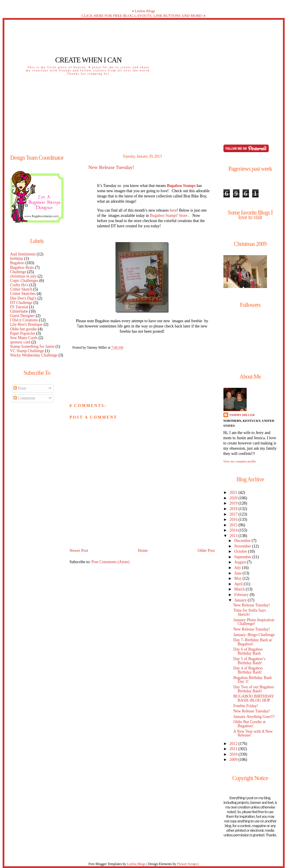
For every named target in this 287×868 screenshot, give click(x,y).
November (243, 546)
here (173, 210)
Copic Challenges (24, 281)
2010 (234, 754)
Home (143, 551)
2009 (234, 760)
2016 (234, 519)
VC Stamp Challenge (27, 351)
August (240, 562)
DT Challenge (21, 303)
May (238, 578)
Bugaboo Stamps (164, 216)
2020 (234, 498)
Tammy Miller (242, 415)
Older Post (206, 551)
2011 (234, 749)
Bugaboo (17, 263)
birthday (17, 259)
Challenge (18, 272)
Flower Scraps (187, 864)
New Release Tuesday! (111, 168)
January (241, 600)
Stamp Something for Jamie (32, 346)
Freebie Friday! (246, 706)
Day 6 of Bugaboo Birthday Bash (248, 651)
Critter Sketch (21, 289)
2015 (234, 525)
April (239, 584)
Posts (20, 388)
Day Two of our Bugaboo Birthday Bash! (254, 689)
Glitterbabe (19, 311)
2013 (234, 536)
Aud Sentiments (23, 254)
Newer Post (79, 551)
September (243, 557)
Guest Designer (22, 316)
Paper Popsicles (23, 333)
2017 (234, 514)
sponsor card (20, 342)
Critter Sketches (23, 294)
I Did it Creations (24, 320)
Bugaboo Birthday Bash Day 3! (252, 680)
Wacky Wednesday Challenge (34, 355)
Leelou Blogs (145, 11)
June (238, 573)
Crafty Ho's (19, 285)
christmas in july (24, 276)
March (240, 589)
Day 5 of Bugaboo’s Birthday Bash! (249, 661)
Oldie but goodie (24, 329)
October (241, 551)
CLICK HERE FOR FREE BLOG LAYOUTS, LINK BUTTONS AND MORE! (142, 16)
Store (183, 216)
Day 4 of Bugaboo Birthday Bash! (248, 670)
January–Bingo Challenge (254, 635)
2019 (234, 503)
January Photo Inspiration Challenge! (254, 622)
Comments (24, 398)
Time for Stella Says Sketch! (250, 612)
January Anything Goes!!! (254, 717)
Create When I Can (88, 60)
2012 (234, 744)
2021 (234, 492)
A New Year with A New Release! (253, 733)
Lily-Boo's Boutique (26, 324)
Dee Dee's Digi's (23, 298)
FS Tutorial (19, 307)
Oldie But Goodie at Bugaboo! (249, 724)
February (242, 595)
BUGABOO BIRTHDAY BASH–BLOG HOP (254, 698)
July (238, 568)
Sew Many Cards (24, 338)
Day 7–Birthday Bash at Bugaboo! (253, 642)
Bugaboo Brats (22, 268)
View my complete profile (240, 461)
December (243, 541)
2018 (234, 509)
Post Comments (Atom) (110, 562)
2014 (234, 530)
